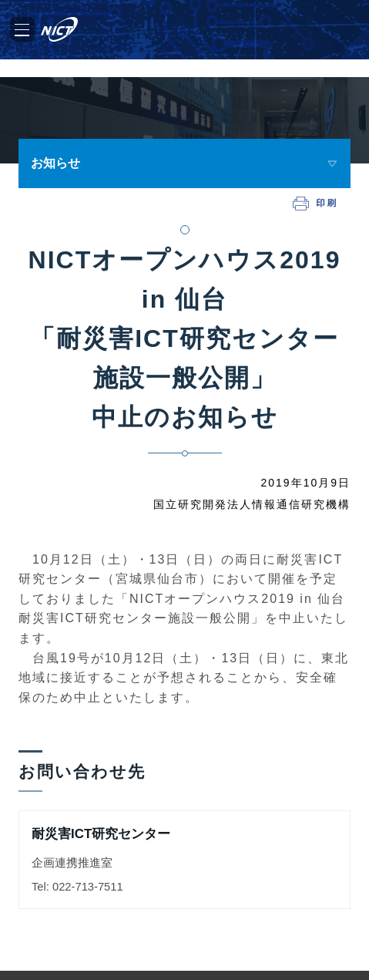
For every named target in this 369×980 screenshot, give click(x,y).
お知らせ (55, 163)
